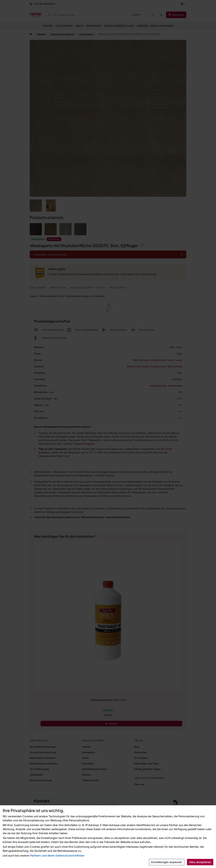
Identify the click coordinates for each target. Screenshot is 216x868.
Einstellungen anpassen (167, 862)
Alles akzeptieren (200, 862)
